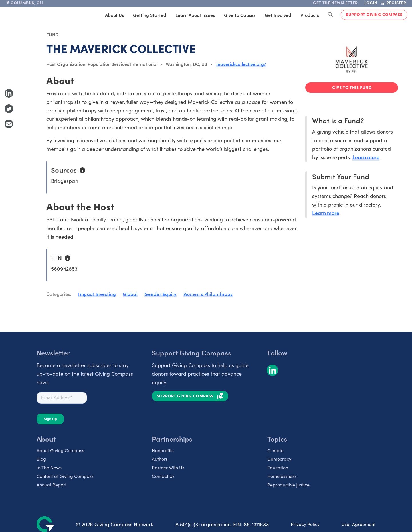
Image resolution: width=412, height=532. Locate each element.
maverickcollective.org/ (241, 64)
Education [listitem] (278, 467)
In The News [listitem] (49, 467)
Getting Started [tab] (150, 15)
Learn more (366, 157)
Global (130, 294)
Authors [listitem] (160, 459)
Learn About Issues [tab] (195, 15)
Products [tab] (310, 15)
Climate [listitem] (275, 450)
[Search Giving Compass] (330, 15)
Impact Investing (97, 294)
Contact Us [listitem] (163, 476)
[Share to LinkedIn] (9, 93)
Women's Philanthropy (208, 294)
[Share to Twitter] (9, 109)
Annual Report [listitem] (51, 484)
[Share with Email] (9, 124)
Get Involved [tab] (278, 15)
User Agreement (358, 524)
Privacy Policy (305, 524)
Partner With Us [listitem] (168, 467)
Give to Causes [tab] (240, 15)
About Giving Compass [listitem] (60, 450)
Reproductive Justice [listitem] (288, 484)
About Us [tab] (114, 15)
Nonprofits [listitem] (163, 450)
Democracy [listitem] (279, 459)
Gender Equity (161, 294)
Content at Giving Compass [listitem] (65, 476)
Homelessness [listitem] (282, 476)
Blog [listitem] (41, 459)
